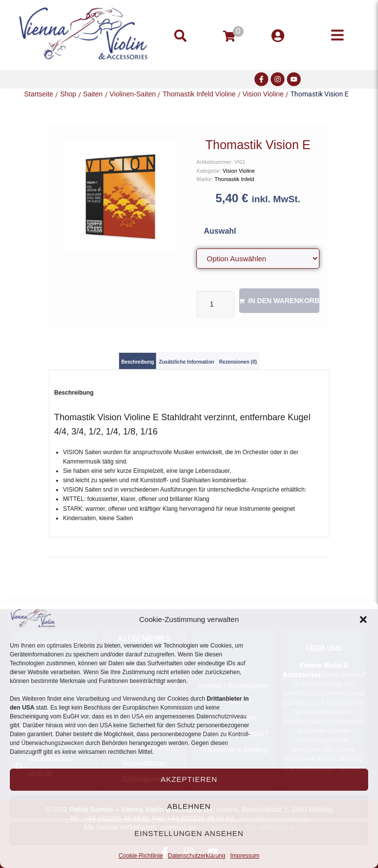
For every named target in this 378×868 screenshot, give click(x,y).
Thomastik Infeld (235, 179)
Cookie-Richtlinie (141, 856)
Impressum (245, 856)
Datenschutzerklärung (197, 856)
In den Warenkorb (284, 301)
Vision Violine (263, 94)
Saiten (93, 94)
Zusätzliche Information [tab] (187, 362)
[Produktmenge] (215, 304)
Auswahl (220, 231)
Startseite (39, 94)
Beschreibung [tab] (138, 362)
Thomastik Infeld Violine (199, 94)
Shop (68, 94)
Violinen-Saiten (133, 94)
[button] (363, 620)
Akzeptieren (189, 779)
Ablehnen (189, 806)
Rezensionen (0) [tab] (238, 362)
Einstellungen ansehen (189, 833)
